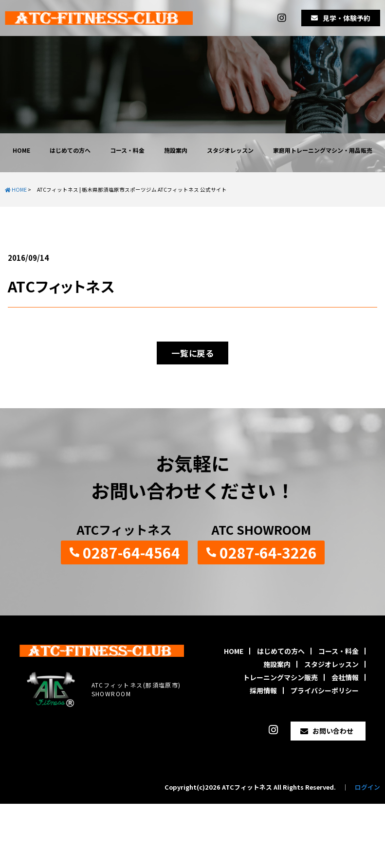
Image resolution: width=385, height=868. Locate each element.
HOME (21, 150)
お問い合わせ (333, 731)
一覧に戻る (192, 353)
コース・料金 (127, 150)
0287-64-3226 (268, 552)
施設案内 (176, 150)
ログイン (367, 787)
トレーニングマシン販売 (280, 677)
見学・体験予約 (347, 18)
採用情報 (263, 690)
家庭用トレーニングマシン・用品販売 (323, 150)
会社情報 (345, 677)
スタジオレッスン (230, 150)
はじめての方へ (70, 150)
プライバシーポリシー (325, 690)
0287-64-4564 (131, 552)
